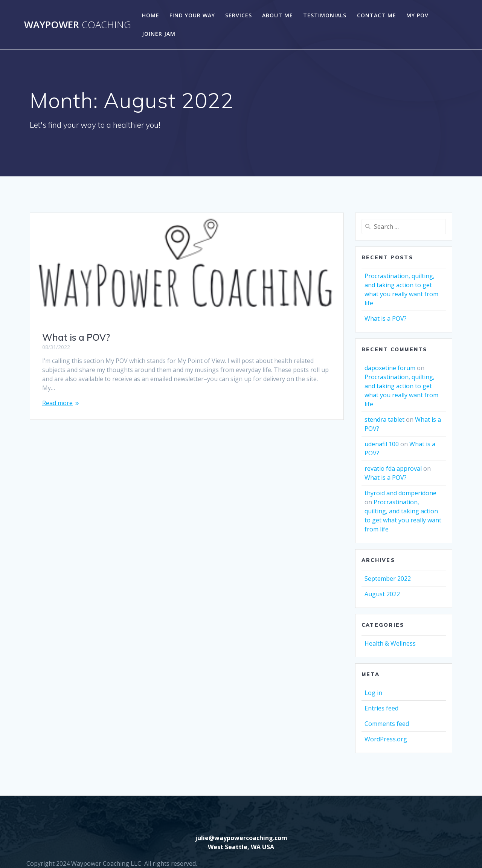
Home (151, 15)
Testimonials (325, 15)
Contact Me (377, 15)
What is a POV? (76, 337)
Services (239, 15)
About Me (278, 15)
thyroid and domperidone (400, 493)
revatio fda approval (393, 468)
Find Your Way (192, 15)
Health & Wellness (390, 643)
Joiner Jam (159, 34)
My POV (417, 15)
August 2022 (382, 594)
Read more (57, 403)
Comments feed (387, 724)
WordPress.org (386, 739)
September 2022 (388, 579)
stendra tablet (384, 419)
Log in (373, 693)
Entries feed (381, 708)
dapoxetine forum (390, 368)
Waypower (78, 25)
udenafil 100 (382, 444)
